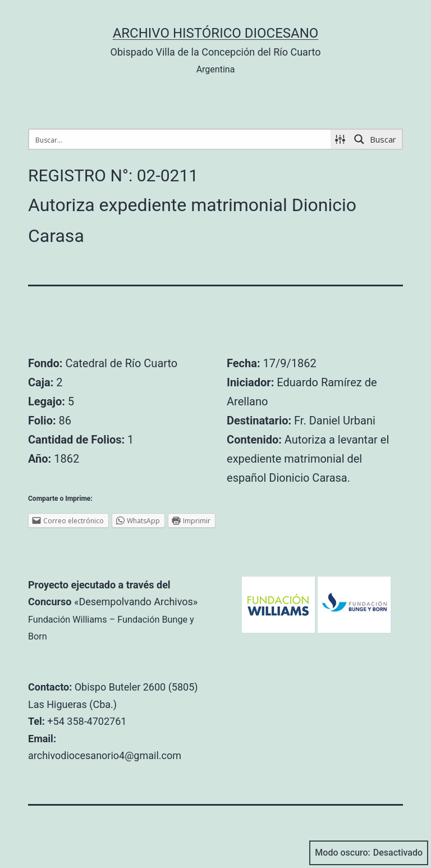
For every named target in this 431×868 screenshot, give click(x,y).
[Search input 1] (180, 139)
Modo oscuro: (369, 853)
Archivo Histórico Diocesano (216, 33)
